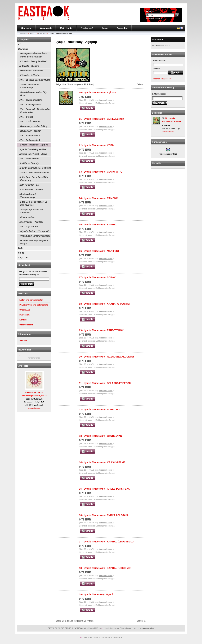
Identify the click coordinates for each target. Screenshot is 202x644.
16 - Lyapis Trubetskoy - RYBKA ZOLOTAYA (104, 515)
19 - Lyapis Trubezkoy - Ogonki (97, 594)
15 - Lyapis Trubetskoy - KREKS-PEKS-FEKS (105, 489)
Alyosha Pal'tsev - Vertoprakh (35, 231)
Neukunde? (87, 28)
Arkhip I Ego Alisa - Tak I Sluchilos (32, 211)
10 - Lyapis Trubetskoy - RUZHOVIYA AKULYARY (107, 357)
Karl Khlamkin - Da (30, 185)
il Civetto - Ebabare (30, 66)
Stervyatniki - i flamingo (32, 222)
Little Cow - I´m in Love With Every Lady (34, 179)
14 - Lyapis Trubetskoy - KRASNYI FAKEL (103, 462)
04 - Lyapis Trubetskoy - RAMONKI (99, 198)
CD (20, 44)
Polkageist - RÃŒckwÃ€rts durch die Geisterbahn (33, 55)
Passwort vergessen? (162, 79)
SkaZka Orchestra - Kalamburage (30, 86)
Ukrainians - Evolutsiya (32, 71)
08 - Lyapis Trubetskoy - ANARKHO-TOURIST (105, 304)
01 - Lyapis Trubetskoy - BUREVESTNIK (102, 119)
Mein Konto (66, 28)
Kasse (105, 28)
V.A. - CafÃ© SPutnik (30, 122)
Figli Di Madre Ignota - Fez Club (36, 168)
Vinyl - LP (23, 257)
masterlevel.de (148, 628)
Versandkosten (34, 408)
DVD (20, 248)
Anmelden (122, 28)
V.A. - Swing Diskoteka (31, 100)
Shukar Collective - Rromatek (35, 173)
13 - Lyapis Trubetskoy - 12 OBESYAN (101, 436)
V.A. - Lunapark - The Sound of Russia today (35, 111)
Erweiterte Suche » (154, 18)
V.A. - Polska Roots (30, 159)
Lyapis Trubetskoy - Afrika (33, 149)
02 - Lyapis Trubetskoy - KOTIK (97, 145)
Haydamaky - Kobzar (30, 131)
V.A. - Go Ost (27, 117)
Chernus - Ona (27, 217)
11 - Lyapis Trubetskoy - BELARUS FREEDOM (105, 383)
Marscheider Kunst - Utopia (34, 154)
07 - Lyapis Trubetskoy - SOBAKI (98, 277)
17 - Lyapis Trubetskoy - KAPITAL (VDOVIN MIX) (106, 542)
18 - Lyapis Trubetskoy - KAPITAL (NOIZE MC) (105, 568)
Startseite (26, 28)
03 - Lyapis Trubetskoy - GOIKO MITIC (101, 172)
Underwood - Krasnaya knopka (35, 236)
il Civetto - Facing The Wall (33, 61)
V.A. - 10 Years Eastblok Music (35, 80)
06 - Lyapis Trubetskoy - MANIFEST (99, 251)
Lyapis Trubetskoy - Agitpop (60, 33)
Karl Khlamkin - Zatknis (32, 190)
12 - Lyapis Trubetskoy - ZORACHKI (99, 409)
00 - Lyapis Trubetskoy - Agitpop (98, 92)
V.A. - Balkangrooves (31, 105)
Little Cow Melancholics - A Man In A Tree (34, 203)
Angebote (23, 366)
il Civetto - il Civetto (30, 75)
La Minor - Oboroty (30, 163)
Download (42, 33)
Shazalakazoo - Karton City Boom (34, 94)
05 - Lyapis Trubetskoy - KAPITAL (98, 225)
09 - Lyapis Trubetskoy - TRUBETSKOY (101, 330)
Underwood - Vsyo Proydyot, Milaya (34, 242)
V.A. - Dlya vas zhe (29, 227)
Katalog (33, 33)
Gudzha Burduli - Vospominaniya (29, 196)
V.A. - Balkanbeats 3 (30, 140)
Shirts (21, 253)
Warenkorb (46, 28)
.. (19, 355)
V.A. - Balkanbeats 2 (30, 136)
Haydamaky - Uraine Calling (34, 126)
